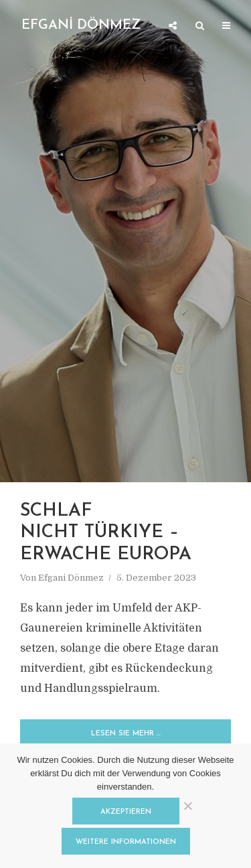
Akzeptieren (126, 812)
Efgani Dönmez (71, 578)
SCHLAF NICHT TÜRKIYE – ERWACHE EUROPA (109, 533)
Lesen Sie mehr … (126, 734)
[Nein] (187, 806)
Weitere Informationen (126, 842)
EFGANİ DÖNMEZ (81, 25)
